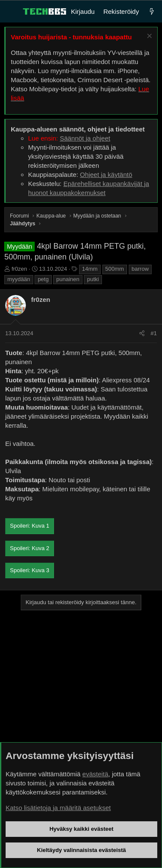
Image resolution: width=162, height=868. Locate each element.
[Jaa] (142, 333)
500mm (115, 269)
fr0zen (19, 269)
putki (93, 279)
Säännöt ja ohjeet (85, 138)
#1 (154, 333)
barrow (140, 269)
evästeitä (95, 774)
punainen (68, 279)
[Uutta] (152, 11)
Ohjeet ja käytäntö (106, 175)
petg (43, 279)
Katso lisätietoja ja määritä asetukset (58, 808)
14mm (90, 269)
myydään (19, 279)
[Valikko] (11, 12)
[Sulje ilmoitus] (148, 37)
